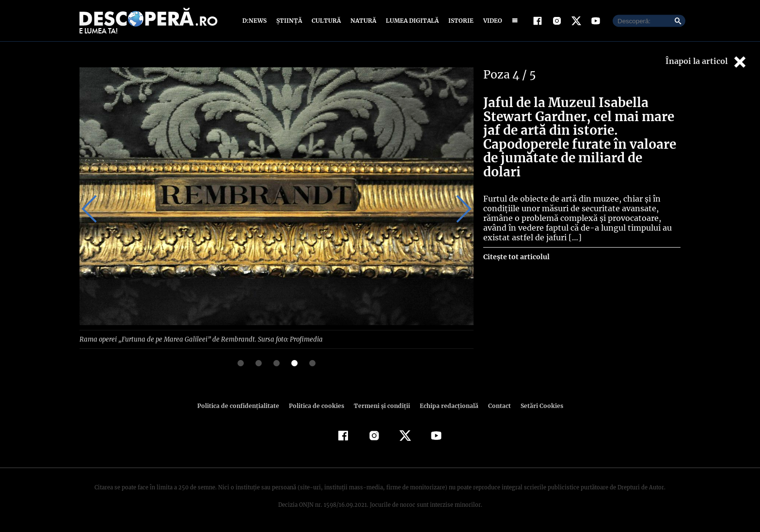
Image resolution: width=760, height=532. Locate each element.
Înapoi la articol (707, 62)
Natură (362, 21)
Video (491, 21)
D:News (256, 21)
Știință (290, 21)
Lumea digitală (411, 21)
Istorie (459, 21)
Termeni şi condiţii (380, 405)
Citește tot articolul (516, 243)
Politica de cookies (317, 405)
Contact (495, 405)
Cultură (326, 21)
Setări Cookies (537, 405)
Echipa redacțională (446, 405)
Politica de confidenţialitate (242, 405)
